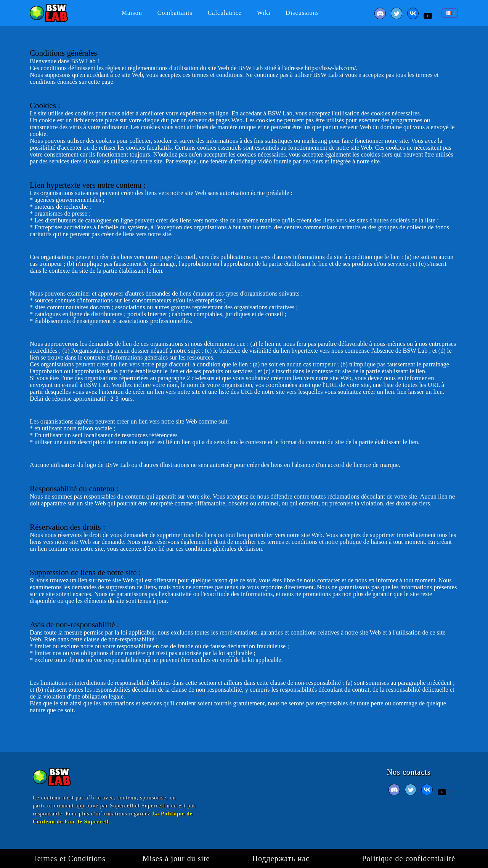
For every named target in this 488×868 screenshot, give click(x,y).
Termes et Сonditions (69, 858)
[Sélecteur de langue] (450, 13)
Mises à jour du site (176, 858)
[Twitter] (397, 16)
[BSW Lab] (49, 12)
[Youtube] (429, 16)
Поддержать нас (281, 858)
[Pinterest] (438, 16)
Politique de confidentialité (409, 858)
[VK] (414, 16)
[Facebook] (381, 16)
